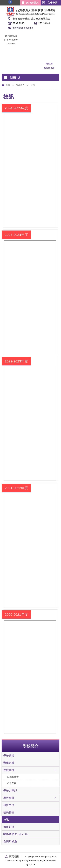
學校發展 (9, 798)
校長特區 (9, 812)
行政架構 (12, 783)
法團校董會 (13, 777)
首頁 (8, 85)
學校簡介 (20, 85)
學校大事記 (10, 791)
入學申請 (53, 3)
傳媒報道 (9, 827)
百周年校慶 (10, 841)
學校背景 (9, 756)
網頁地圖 (14, 856)
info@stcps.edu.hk (23, 28)
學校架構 (9, 770)
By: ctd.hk (30, 864)
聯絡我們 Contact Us (16, 834)
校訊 (6, 820)
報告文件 (9, 805)
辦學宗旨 (9, 763)
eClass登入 (32, 3)
